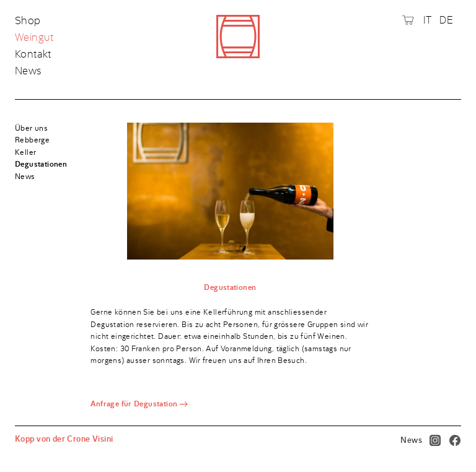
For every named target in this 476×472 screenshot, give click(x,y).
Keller (25, 152)
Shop (29, 21)
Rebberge (32, 140)
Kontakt (33, 55)
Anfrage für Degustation (134, 404)
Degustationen (41, 164)
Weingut (34, 38)
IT (428, 20)
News (29, 71)
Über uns (31, 128)
